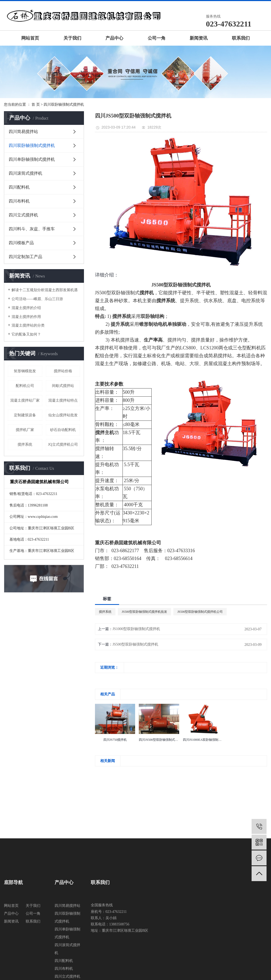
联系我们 (241, 38)
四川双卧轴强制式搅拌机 (64, 105)
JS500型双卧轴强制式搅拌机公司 (200, 612)
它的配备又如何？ (26, 334)
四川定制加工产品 (25, 257)
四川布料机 (19, 201)
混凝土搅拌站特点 (63, 400)
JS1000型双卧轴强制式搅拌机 (136, 629)
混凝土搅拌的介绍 (26, 308)
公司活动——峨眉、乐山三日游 (37, 299)
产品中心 (114, 38)
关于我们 (72, 38)
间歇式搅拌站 (63, 386)
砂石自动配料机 (63, 430)
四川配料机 (19, 187)
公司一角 (157, 38)
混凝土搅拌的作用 (26, 317)
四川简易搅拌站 (23, 132)
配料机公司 (25, 386)
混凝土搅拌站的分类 (28, 325)
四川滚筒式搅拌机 (25, 173)
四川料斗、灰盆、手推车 (32, 229)
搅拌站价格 (63, 371)
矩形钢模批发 (25, 371)
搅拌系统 (25, 444)
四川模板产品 (21, 243)
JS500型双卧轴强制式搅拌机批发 (144, 612)
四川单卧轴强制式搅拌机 (32, 159)
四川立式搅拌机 (23, 215)
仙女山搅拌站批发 (63, 415)
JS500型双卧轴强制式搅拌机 (135, 644)
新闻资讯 (199, 38)
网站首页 (30, 38)
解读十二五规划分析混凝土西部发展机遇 (45, 290)
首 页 (36, 105)
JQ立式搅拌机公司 (63, 444)
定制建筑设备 (25, 415)
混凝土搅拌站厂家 (25, 400)
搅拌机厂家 (25, 430)
